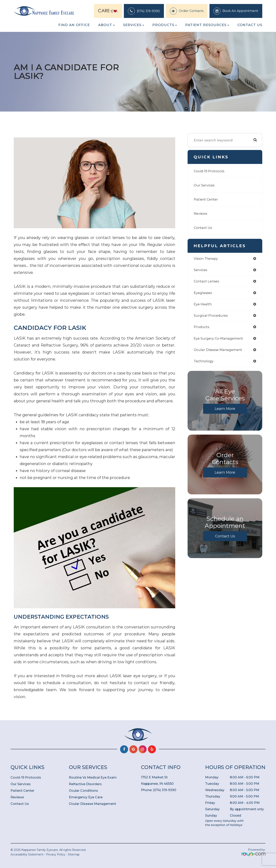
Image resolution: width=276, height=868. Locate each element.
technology (204, 364)
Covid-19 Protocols (210, 171)
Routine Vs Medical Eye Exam (93, 777)
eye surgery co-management (220, 341)
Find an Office (74, 25)
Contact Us (250, 25)
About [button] (106, 25)
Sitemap (74, 854)
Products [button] (165, 25)
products (202, 329)
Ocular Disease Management (92, 804)
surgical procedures (212, 317)
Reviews (201, 213)
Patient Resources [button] (207, 25)
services (201, 270)
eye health (204, 306)
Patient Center (207, 199)
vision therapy (207, 259)
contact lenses (207, 282)
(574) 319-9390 (148, 11)
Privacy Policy (56, 854)
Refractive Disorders (85, 784)
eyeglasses (204, 294)
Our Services (205, 185)
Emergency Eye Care (86, 797)
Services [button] (134, 25)
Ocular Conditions (83, 791)
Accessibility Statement (27, 854)
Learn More (225, 412)
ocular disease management (220, 352)
